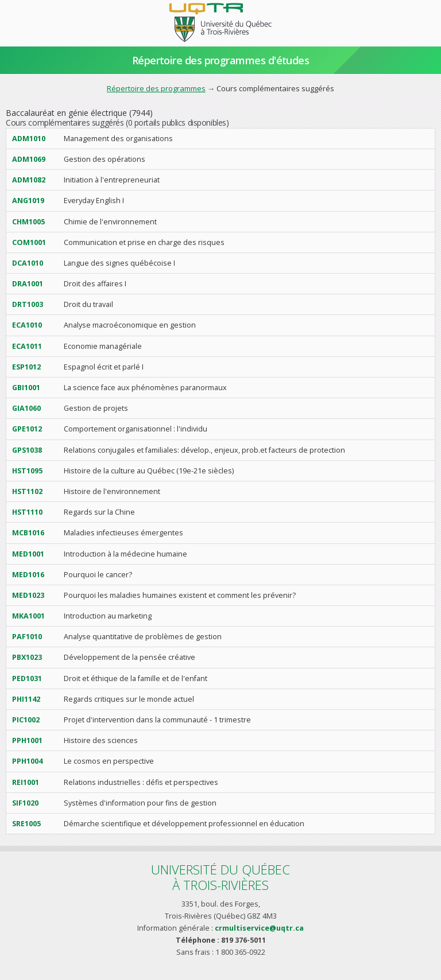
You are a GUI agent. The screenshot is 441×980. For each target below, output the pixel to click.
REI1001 (26, 782)
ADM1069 (29, 159)
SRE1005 (26, 824)
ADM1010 (29, 139)
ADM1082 (29, 180)
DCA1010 (28, 263)
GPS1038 (27, 450)
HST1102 (27, 491)
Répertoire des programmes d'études (221, 60)
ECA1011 (27, 346)
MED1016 (28, 575)
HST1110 (27, 512)
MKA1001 (28, 616)
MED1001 (28, 554)
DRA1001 (28, 284)
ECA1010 (27, 325)
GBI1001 (26, 388)
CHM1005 (28, 222)
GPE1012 (27, 429)
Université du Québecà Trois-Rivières (220, 877)
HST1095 (27, 471)
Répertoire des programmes (156, 88)
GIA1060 (26, 408)
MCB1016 (28, 533)
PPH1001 (27, 740)
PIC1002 (26, 720)
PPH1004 (27, 761)
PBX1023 (27, 657)
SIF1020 (25, 803)
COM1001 (29, 242)
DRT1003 (28, 304)
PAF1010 (27, 637)
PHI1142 (26, 699)
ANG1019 (28, 201)
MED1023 (28, 595)
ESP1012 (26, 367)
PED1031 (27, 678)
